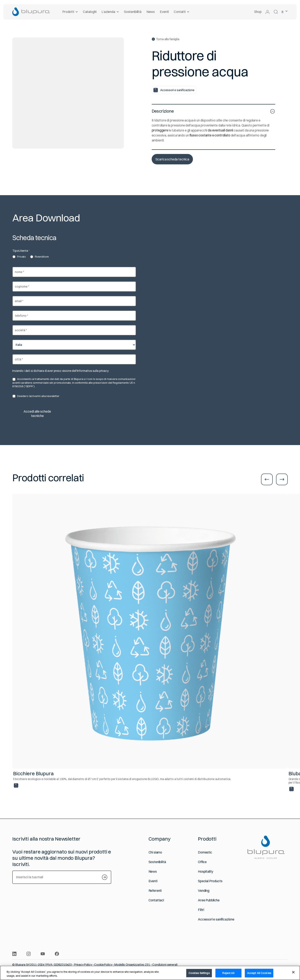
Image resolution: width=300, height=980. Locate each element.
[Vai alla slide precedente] (267, 479)
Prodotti (70, 12)
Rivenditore (39, 257)
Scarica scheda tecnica (172, 159)
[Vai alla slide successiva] (282, 479)
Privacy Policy (83, 965)
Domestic (205, 852)
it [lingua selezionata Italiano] (285, 12)
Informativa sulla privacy (93, 371)
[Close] (293, 972)
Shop (258, 12)
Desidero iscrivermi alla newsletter (36, 396)
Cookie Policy (103, 965)
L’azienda (110, 12)
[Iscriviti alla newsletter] (105, 877)
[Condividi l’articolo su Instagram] (29, 954)
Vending (204, 891)
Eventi (164, 12)
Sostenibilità (133, 12)
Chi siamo (155, 852)
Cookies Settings (199, 973)
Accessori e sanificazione (216, 919)
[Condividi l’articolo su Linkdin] (14, 954)
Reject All (228, 973)
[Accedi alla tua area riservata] (267, 12)
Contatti (182, 12)
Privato (19, 257)
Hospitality (206, 871)
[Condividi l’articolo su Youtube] (43, 954)
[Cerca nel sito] (276, 12)
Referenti (155, 891)
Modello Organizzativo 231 (132, 965)
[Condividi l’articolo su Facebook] (57, 954)
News (151, 12)
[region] (150, 973)
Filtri (201, 910)
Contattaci (156, 900)
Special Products (210, 881)
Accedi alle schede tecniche (37, 414)
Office (202, 862)
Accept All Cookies (259, 973)
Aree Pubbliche (209, 900)
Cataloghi (90, 12)
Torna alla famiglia (166, 39)
